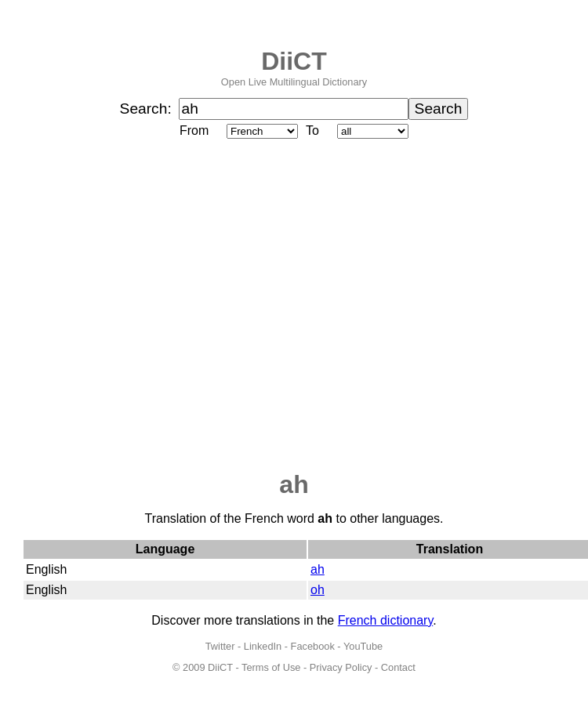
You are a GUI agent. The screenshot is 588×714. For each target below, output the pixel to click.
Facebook (313, 646)
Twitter (220, 646)
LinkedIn (263, 646)
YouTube (363, 646)
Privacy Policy (341, 667)
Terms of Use (271, 667)
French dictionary (386, 620)
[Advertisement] (147, 306)
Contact (398, 667)
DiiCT (294, 61)
